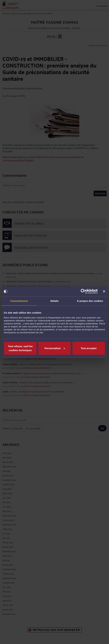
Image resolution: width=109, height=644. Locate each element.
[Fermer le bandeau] (104, 291)
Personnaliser (55, 348)
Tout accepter (89, 348)
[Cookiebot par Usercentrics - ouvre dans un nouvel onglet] (83, 291)
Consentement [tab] (19, 301)
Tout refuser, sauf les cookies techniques (20, 348)
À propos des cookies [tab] (90, 301)
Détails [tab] (54, 301)
